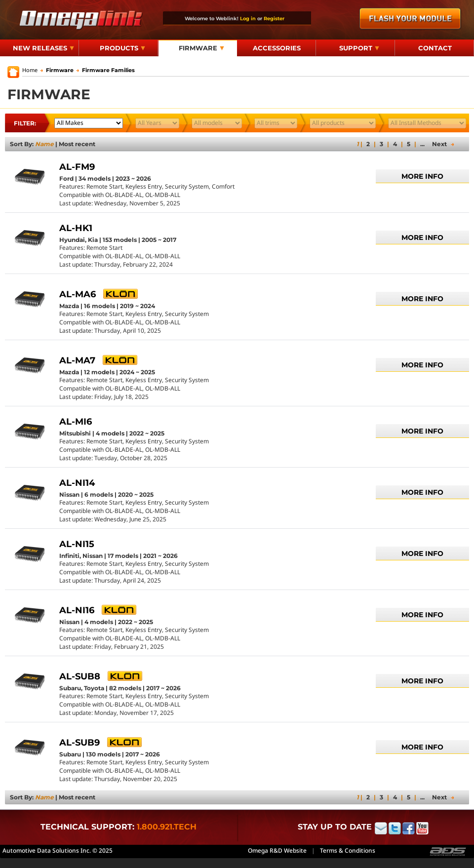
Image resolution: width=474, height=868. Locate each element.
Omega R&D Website (277, 850)
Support (359, 48)
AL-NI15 (77, 544)
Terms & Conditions (348, 850)
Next (443, 144)
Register (274, 18)
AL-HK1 (76, 228)
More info (422, 176)
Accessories (277, 48)
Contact (435, 48)
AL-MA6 (78, 294)
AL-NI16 (77, 610)
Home (30, 70)
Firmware (201, 48)
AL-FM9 (77, 167)
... (422, 144)
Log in (248, 18)
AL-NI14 (77, 483)
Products (122, 48)
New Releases (43, 48)
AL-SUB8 (80, 676)
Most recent (77, 144)
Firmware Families (105, 70)
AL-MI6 (76, 422)
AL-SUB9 (79, 743)
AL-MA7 (77, 360)
